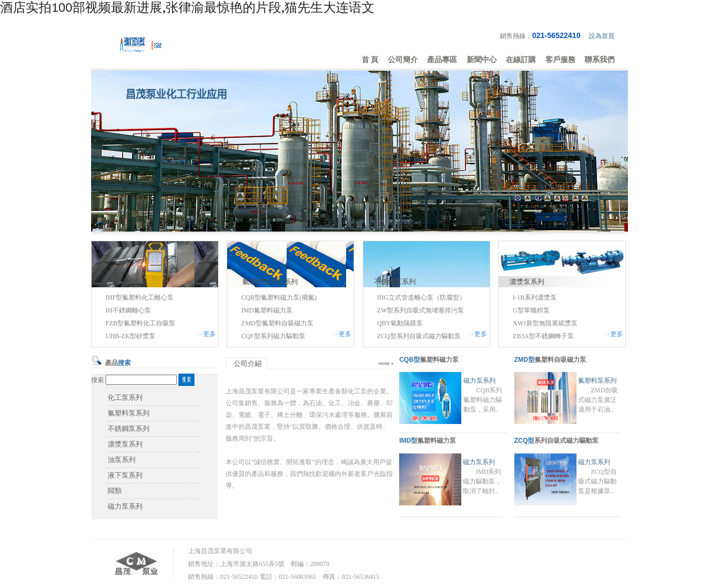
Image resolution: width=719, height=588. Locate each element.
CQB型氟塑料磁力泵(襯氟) (279, 297)
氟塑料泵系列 (129, 413)
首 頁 (370, 60)
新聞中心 (482, 60)
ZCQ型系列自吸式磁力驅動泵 (419, 336)
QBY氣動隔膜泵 (400, 323)
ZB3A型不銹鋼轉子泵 (543, 336)
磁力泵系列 (125, 506)
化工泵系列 (120, 282)
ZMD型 (525, 360)
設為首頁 (602, 36)
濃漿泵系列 (527, 282)
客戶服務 (560, 60)
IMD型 (408, 441)
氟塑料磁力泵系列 (270, 282)
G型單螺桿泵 (531, 310)
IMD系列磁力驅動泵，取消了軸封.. (482, 481)
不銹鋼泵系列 (395, 282)
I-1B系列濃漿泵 (535, 297)
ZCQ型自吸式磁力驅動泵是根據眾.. (597, 481)
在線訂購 (521, 60)
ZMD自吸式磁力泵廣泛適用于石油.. (598, 400)
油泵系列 (122, 460)
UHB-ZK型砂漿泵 (130, 336)
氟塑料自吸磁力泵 (560, 360)
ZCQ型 (524, 441)
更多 (209, 334)
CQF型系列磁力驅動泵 (273, 336)
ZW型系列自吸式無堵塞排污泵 (421, 310)
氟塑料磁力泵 (439, 360)
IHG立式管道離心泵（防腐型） (421, 297)
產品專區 (442, 60)
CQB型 (410, 360)
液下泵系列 (125, 475)
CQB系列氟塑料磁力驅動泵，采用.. (483, 400)
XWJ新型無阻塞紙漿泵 (545, 323)
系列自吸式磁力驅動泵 (566, 441)
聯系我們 (600, 60)
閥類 (115, 491)
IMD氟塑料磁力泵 (267, 310)
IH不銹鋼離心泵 (128, 310)
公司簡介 (403, 60)
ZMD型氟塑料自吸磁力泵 (277, 323)
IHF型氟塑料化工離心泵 (140, 297)
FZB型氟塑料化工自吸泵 (140, 323)
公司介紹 (248, 364)
